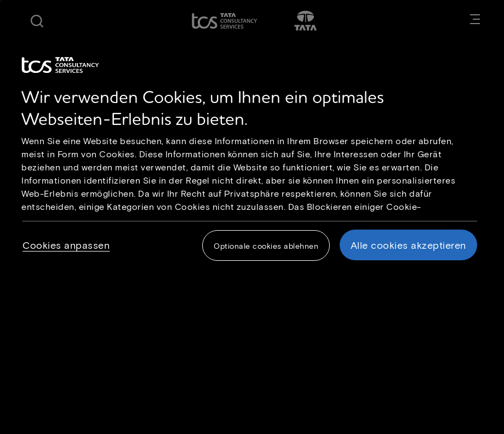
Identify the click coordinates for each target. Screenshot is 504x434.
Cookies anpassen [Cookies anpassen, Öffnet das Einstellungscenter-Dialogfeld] (66, 245)
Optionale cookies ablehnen (266, 246)
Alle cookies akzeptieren (408, 245)
